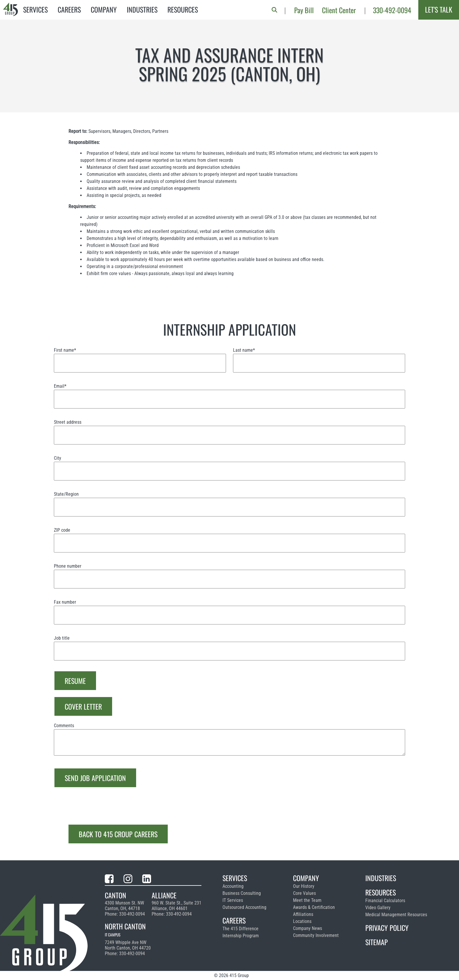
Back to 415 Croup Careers (118, 834)
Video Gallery (378, 908)
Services (35, 9)
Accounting (233, 886)
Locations (302, 921)
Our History (304, 886)
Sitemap (377, 942)
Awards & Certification (314, 907)
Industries (142, 9)
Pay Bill (304, 10)
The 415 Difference (240, 929)
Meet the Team (307, 900)
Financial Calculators (385, 901)
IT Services (233, 900)
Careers (69, 9)
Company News (308, 928)
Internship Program (241, 936)
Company (104, 9)
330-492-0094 (392, 10)
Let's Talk (439, 9)
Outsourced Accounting (244, 907)
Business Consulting (242, 893)
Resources (183, 9)
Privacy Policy (387, 928)
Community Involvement (316, 935)
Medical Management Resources (396, 915)
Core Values (304, 893)
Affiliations (303, 914)
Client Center (339, 10)
